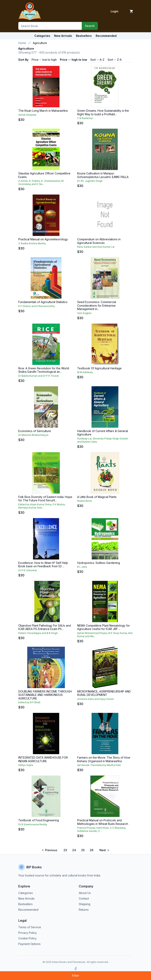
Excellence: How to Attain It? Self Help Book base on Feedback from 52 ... (43, 565)
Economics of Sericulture (35, 431)
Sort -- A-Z (97, 60)
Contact (84, 898)
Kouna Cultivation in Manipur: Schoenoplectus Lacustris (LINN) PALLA (103, 175)
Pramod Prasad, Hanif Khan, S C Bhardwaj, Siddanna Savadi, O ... (102, 829)
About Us (85, 893)
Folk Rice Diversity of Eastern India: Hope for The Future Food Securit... (45, 499)
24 (74, 850)
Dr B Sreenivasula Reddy (33, 824)
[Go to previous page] (50, 850)
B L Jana (82, 567)
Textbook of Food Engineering (39, 820)
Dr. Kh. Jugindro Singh (90, 181)
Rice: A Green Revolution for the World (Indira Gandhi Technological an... (44, 370)
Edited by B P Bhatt (29, 702)
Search (90, 26)
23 (65, 850)
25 (83, 850)
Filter (75, 976)
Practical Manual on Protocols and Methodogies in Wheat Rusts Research (103, 822)
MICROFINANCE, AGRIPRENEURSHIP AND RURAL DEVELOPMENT (104, 693)
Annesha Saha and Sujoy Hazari (95, 699)
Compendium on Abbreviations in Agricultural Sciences (99, 241)
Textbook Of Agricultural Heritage (99, 368)
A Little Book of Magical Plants (97, 497)
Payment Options (29, 944)
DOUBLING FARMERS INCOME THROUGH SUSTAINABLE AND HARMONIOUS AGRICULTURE (45, 695)
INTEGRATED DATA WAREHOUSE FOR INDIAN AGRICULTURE (43, 759)
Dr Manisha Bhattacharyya (33, 435)
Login (114, 11)
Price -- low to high (44, 60)
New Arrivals (26, 898)
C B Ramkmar (85, 118)
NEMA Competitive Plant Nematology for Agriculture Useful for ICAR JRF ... (104, 627)
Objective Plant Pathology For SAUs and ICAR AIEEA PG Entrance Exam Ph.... (45, 627)
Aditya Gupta (26, 765)
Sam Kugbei (84, 313)
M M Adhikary (85, 372)
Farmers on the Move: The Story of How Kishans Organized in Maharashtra (104, 759)
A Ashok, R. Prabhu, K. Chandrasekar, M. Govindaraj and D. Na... (41, 182)
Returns (84, 910)
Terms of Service (30, 927)
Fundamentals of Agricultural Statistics (43, 302)
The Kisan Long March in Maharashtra (43, 111)
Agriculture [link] (40, 43)
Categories (42, 36)
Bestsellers (25, 904)
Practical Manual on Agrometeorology (43, 239)
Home (22, 43)
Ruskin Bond (84, 501)
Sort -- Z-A (115, 60)
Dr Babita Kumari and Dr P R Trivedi (38, 376)
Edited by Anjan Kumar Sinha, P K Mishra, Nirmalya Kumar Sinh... (42, 506)
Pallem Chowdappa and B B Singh (38, 633)
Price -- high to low (74, 60)
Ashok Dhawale (27, 115)
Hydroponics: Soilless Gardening (99, 563)
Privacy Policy (28, 933)
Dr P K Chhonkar (28, 570)
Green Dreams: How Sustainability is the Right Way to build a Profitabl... (103, 112)
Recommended (28, 910)
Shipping (85, 904)
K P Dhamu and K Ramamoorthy (37, 306)
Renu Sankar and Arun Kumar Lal (96, 247)
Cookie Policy (27, 938)
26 (92, 850)
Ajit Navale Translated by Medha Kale (99, 765)
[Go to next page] (104, 850)
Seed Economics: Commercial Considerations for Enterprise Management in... (97, 305)
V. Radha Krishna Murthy (32, 243)
